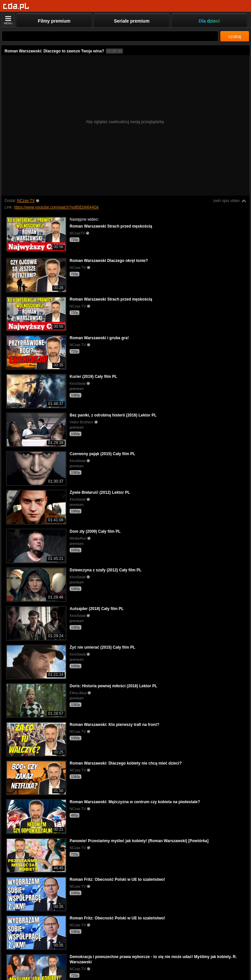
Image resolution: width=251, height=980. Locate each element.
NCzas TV (26, 201)
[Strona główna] (16, 6)
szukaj (235, 36)
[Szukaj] (110, 36)
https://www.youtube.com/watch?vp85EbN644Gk (56, 207)
